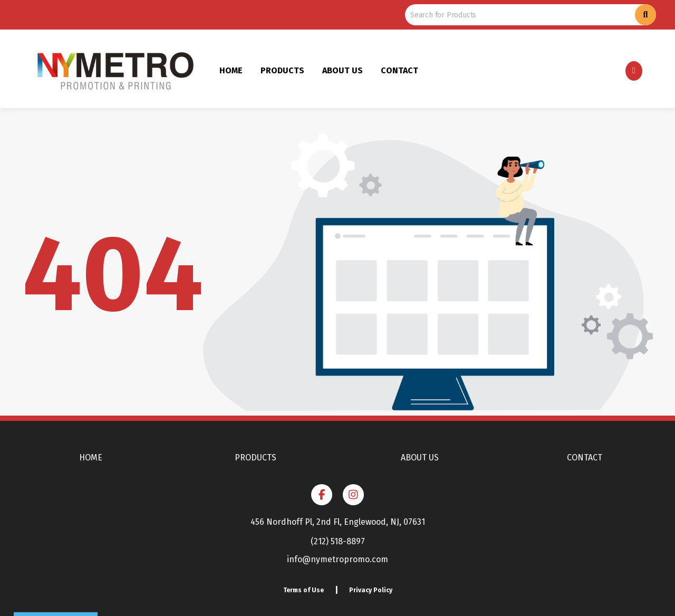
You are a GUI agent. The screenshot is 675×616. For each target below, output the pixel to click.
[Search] (645, 15)
